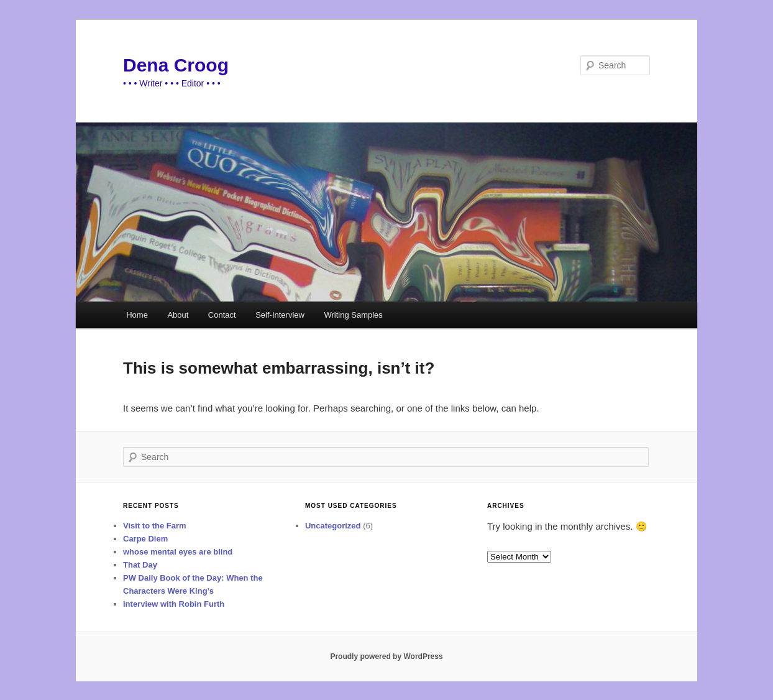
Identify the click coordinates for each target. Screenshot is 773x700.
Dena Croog (176, 65)
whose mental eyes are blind (178, 552)
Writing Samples (353, 315)
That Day (140, 565)
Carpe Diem (145, 539)
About (178, 315)
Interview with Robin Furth (174, 604)
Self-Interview (280, 315)
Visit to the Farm (155, 526)
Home (137, 315)
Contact (222, 315)
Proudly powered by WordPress (386, 656)
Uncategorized (333, 526)
